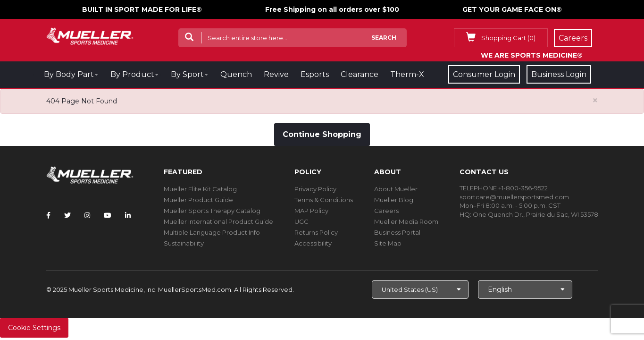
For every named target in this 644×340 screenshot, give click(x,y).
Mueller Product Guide (198, 200)
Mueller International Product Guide (218, 221)
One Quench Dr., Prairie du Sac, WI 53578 (535, 214)
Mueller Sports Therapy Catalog (212, 211)
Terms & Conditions (324, 200)
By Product (132, 74)
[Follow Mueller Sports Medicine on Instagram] (87, 215)
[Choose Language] (525, 289)
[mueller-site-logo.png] (90, 35)
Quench (236, 74)
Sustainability (184, 243)
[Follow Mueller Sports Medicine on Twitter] (67, 215)
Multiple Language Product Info (212, 232)
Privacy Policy (315, 189)
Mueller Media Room (406, 221)
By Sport (187, 74)
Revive (276, 74)
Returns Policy (316, 232)
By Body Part (69, 74)
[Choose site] (420, 289)
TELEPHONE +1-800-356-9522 (504, 188)
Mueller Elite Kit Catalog (200, 189)
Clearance (360, 74)
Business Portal (397, 232)
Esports (315, 74)
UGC (301, 221)
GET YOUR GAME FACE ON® (512, 9)
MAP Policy (311, 211)
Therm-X (407, 74)
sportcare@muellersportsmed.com (514, 197)
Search (384, 38)
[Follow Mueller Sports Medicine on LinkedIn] (128, 215)
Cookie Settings (34, 328)
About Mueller (396, 189)
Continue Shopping (322, 134)
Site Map (388, 243)
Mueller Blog (394, 200)
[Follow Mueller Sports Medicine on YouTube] (108, 215)
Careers (386, 211)
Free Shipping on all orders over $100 (332, 9)
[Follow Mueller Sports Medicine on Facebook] (48, 215)
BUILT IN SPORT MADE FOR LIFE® (142, 9)
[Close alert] (595, 100)
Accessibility (313, 243)
